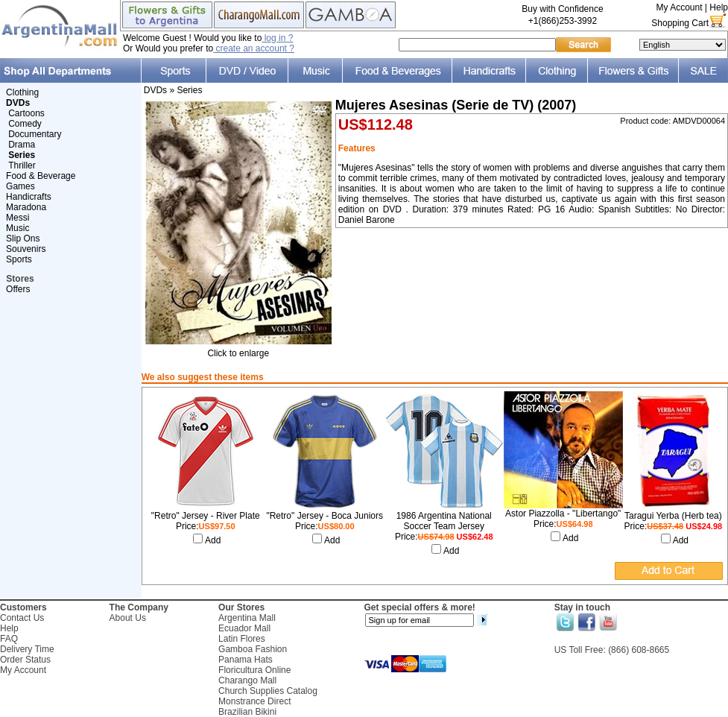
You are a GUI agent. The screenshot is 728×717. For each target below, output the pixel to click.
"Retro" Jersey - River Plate (206, 516)
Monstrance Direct (254, 701)
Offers (18, 289)
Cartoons (26, 113)
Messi (18, 218)
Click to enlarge (238, 349)
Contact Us (22, 618)
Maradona (26, 207)
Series (189, 90)
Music (18, 228)
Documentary (35, 134)
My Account (679, 7)
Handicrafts (29, 197)
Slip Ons (23, 239)
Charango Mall (247, 680)
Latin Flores (242, 639)
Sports (19, 259)
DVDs (155, 90)
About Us (128, 618)
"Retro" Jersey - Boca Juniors (325, 516)
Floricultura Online (254, 670)
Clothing (22, 92)
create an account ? (254, 48)
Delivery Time (27, 649)
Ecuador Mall (244, 628)
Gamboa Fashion (253, 649)
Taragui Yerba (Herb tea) (673, 516)
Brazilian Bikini (247, 712)
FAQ (9, 639)
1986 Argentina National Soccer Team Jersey (444, 521)
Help (719, 7)
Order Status (25, 660)
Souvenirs (26, 249)
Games (20, 186)
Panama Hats (246, 660)
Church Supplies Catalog (268, 691)
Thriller (22, 165)
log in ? (277, 38)
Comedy (25, 124)
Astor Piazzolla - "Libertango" (563, 514)
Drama (22, 145)
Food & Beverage (41, 176)
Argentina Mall (247, 618)
